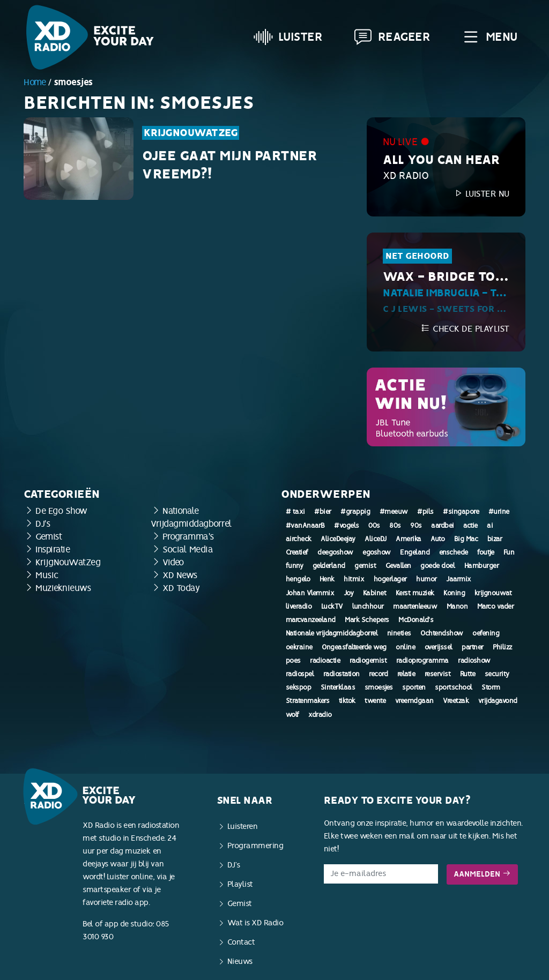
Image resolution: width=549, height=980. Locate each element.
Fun (509, 552)
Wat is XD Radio (255, 923)
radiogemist (368, 661)
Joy (349, 593)
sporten (414, 687)
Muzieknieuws (63, 588)
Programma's (188, 537)
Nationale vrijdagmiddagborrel (332, 633)
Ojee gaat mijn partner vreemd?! (229, 165)
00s (374, 526)
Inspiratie (53, 549)
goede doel (437, 566)
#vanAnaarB (305, 526)
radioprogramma (422, 661)
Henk (327, 579)
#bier (323, 512)
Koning (454, 593)
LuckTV (332, 607)
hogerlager (390, 579)
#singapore (461, 512)
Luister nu (481, 194)
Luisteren (243, 826)
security (497, 674)
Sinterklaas (338, 687)
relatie (406, 674)
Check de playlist (465, 329)
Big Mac (466, 539)
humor (426, 579)
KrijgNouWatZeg (191, 133)
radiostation (342, 674)
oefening (486, 633)
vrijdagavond (498, 701)
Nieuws (240, 962)
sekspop (299, 687)
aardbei (443, 526)
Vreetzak (456, 701)
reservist (438, 674)
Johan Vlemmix (310, 593)
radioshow (474, 661)
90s (416, 526)
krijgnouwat (493, 593)
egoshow (377, 552)
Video (173, 562)
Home (35, 82)
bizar (495, 539)
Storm (491, 687)
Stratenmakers (308, 701)
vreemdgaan (414, 701)
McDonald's (416, 620)
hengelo (298, 579)
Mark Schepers (367, 620)
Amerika (409, 539)
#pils (425, 512)
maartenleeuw (415, 607)
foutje (485, 552)
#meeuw (394, 512)
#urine (499, 512)
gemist (365, 566)
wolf (292, 715)
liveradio (299, 607)
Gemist (49, 537)
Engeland (415, 552)
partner (473, 647)
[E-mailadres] (381, 874)
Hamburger (482, 566)
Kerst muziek (415, 593)
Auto (437, 539)
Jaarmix (459, 579)
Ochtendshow (442, 633)
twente (375, 701)
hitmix (354, 579)
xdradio (320, 715)
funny (295, 566)
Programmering (255, 846)
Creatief (297, 552)
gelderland (329, 566)
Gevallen (398, 566)
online (405, 647)
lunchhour (368, 607)
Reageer (392, 37)
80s (395, 526)
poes (293, 661)
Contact (241, 942)
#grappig (355, 512)
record (378, 674)
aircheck (299, 539)
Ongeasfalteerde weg (354, 647)
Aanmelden (482, 874)
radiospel (300, 674)
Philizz (502, 647)
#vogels (347, 526)
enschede (454, 552)
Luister (288, 37)
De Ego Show (61, 511)
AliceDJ (376, 539)
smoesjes (379, 687)
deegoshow (335, 552)
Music (47, 575)
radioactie (325, 661)
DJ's (43, 524)
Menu (489, 37)
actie (470, 526)
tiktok (347, 701)
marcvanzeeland (311, 620)
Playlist (240, 884)
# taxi (295, 512)
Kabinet (375, 593)
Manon (457, 607)
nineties (399, 633)
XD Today (181, 588)
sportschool (454, 687)
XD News (180, 575)
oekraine (299, 647)
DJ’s (234, 865)
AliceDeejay (338, 539)
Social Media (188, 549)
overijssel (439, 647)
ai (490, 526)
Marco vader (496, 607)
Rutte (468, 674)
